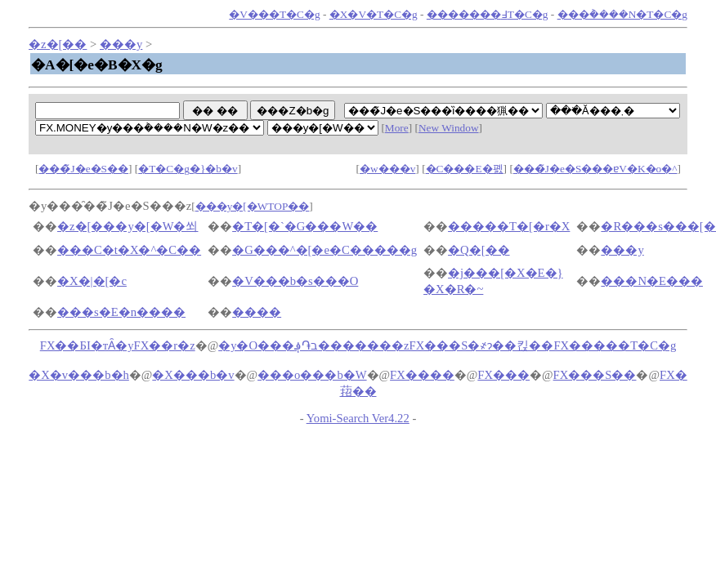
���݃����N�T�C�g (622, 14)
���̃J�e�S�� (83, 169)
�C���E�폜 (465, 169)
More (397, 128)
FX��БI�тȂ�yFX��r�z (118, 345)
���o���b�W (312, 375)
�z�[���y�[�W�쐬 (128, 226)
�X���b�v (193, 375)
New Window (449, 128)
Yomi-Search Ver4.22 (358, 418)
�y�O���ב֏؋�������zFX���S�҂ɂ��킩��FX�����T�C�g (447, 345)
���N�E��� (652, 281)
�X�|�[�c (92, 281)
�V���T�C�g (274, 14)
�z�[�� (58, 44)
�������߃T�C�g (488, 14)
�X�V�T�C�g (374, 14)
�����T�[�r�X (509, 226)
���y (121, 44)
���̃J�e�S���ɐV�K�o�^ (595, 169)
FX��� (503, 375)
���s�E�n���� (121, 312)
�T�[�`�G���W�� (305, 226)
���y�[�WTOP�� (253, 206)
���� (257, 312)
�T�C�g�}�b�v (188, 169)
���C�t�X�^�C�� (129, 250)
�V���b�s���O (295, 281)
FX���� (422, 375)
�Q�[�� (479, 250)
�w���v (387, 169)
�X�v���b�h (79, 375)
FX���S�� (595, 375)
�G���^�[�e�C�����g (324, 250)
